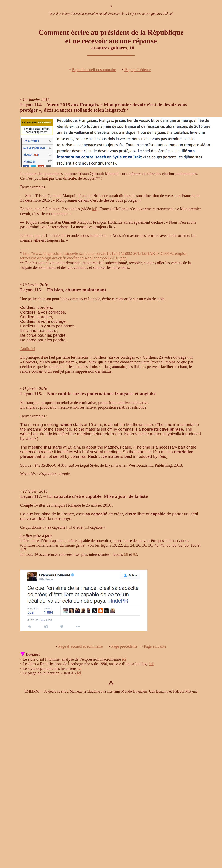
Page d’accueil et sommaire (94, 70)
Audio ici (28, 349)
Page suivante (155, 646)
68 (126, 554)
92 (135, 554)
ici (94, 209)
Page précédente (138, 70)
